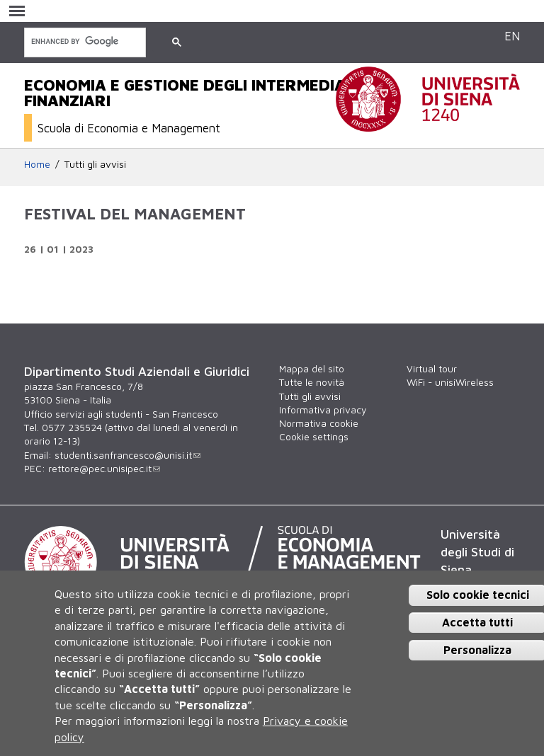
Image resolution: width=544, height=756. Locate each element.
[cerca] (84, 41)
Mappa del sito (312, 369)
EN (512, 36)
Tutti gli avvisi (95, 164)
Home (37, 164)
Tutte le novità (312, 382)
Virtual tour (432, 369)
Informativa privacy (323, 410)
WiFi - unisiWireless (450, 382)
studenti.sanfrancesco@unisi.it (127, 455)
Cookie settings (314, 437)
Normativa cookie (319, 423)
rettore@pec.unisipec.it (104, 469)
